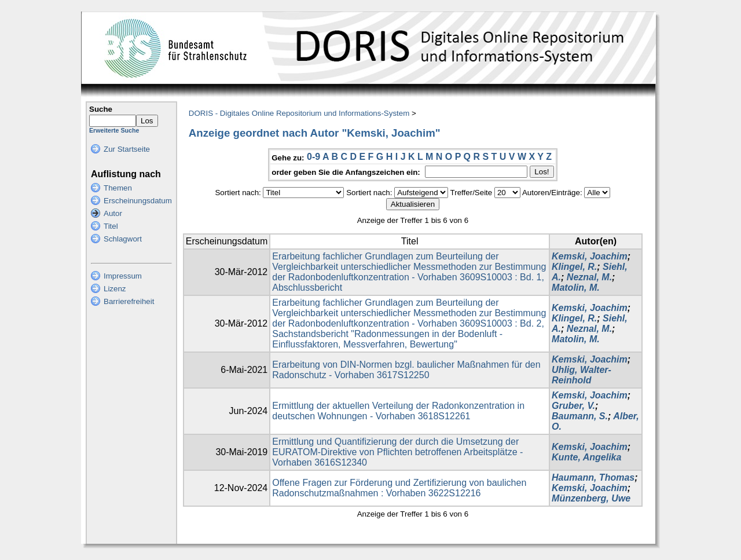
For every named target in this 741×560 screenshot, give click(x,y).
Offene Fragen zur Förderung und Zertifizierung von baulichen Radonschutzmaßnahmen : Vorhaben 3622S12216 (399, 488)
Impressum (123, 276)
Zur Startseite (127, 149)
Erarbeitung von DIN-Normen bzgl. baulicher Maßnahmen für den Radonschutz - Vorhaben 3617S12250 (406, 370)
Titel (111, 226)
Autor (113, 213)
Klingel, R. (574, 267)
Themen (118, 188)
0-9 (313, 157)
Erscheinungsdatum (138, 201)
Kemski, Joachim (590, 256)
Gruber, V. (573, 406)
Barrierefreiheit (129, 301)
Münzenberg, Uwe (591, 498)
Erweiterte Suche (114, 130)
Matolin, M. (576, 288)
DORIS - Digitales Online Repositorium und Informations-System (299, 113)
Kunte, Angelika (586, 457)
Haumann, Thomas (593, 477)
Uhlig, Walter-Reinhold (582, 375)
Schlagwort (123, 239)
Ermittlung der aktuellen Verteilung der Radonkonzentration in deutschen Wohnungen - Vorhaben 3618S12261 (398, 411)
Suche (101, 109)
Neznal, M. (589, 277)
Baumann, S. (580, 416)
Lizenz (115, 289)
